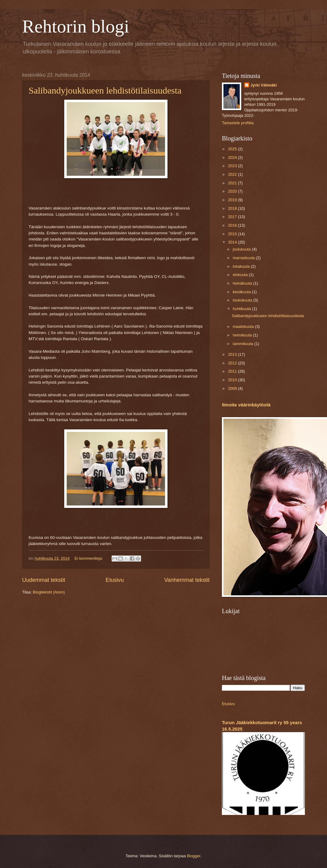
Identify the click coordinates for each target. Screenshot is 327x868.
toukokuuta (243, 300)
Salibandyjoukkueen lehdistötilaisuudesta (105, 90)
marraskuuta (244, 258)
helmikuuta (243, 335)
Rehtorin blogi (76, 26)
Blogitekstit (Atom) (49, 592)
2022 (233, 174)
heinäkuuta (243, 283)
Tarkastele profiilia (238, 123)
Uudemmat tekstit (44, 580)
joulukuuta (242, 249)
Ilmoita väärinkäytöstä (246, 405)
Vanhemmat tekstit (187, 580)
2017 (233, 217)
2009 (233, 388)
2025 (233, 149)
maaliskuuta (244, 326)
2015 (233, 234)
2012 (233, 363)
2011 (233, 371)
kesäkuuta (242, 292)
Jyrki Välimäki (264, 85)
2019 (233, 200)
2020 (233, 191)
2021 (233, 183)
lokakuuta (242, 266)
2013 (233, 354)
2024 (233, 157)
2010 (233, 380)
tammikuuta (243, 344)
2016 (233, 225)
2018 (233, 208)
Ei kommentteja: (89, 558)
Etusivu (115, 580)
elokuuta (241, 275)
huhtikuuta (242, 309)
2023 (233, 166)
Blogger (194, 856)
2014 (233, 242)
